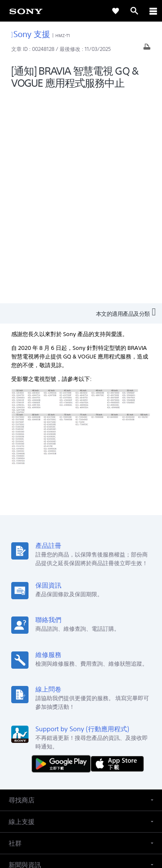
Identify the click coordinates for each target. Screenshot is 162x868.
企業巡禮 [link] (77, 735)
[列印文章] (147, 49)
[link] (26, 11)
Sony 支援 (31, 34)
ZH (37, 691)
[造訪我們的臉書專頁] (72, 756)
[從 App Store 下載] (117, 556)
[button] (81, 593)
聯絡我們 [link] (138, 735)
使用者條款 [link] (81, 807)
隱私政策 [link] (81, 817)
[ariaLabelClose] (153, 11)
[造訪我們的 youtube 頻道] (91, 756)
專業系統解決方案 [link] (36, 735)
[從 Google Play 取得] (63, 556)
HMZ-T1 (63, 36)
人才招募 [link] (108, 735)
